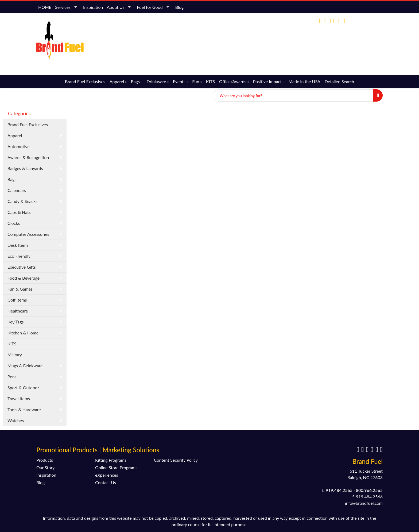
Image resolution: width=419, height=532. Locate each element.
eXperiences (107, 475)
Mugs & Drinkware (25, 366)
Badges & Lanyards (25, 168)
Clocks (14, 223)
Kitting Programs (111, 460)
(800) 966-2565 (302, 43)
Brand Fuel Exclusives (85, 81)
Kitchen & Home (23, 333)
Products (45, 460)
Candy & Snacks (22, 201)
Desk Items (18, 245)
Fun (196, 81)
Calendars (17, 190)
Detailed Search (339, 81)
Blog (179, 7)
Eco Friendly (19, 256)
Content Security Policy (176, 460)
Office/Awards (233, 81)
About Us (115, 7)
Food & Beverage (24, 278)
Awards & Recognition (28, 157)
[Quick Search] (293, 95)
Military (15, 355)
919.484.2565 (339, 490)
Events (179, 81)
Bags (135, 81)
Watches (16, 420)
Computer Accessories (28, 234)
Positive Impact (267, 81)
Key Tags (16, 322)
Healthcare (18, 311)
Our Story (45, 467)
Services (63, 7)
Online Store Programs (116, 467)
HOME (45, 7)
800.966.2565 (369, 490)
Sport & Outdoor (23, 388)
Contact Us (106, 482)
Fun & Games (20, 289)
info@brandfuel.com (339, 43)
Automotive (19, 146)
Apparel (117, 81)
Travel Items (19, 398)
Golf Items (17, 300)
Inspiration (93, 7)
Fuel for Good (150, 7)
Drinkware (156, 81)
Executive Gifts (22, 267)
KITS (210, 81)
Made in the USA (304, 81)
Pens (12, 377)
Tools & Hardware (24, 409)
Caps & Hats (19, 212)
